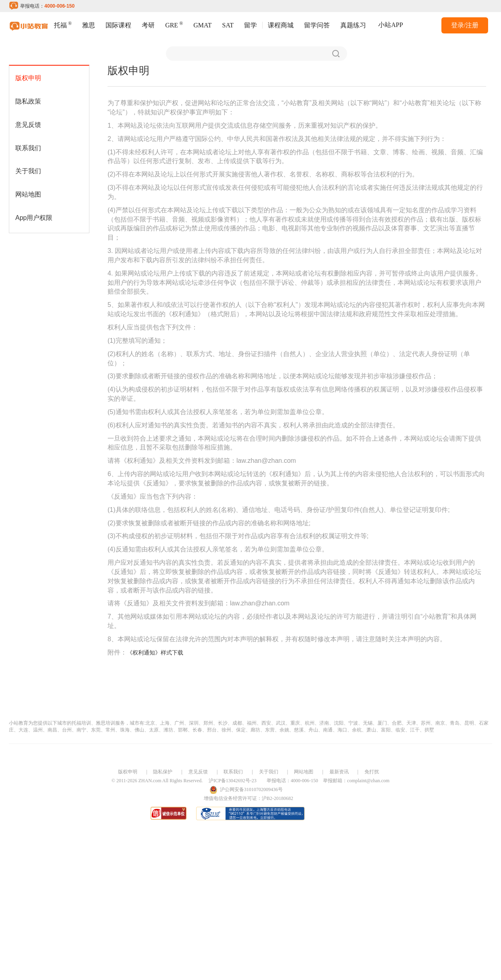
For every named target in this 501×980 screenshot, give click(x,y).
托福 (63, 24)
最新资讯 (339, 772)
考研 (148, 25)
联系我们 (28, 148)
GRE (174, 24)
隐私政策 (28, 101)
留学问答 (317, 25)
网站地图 (28, 194)
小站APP (390, 25)
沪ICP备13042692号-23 (233, 781)
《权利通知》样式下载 (155, 653)
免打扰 (372, 772)
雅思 (89, 25)
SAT (228, 25)
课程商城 (281, 25)
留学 (250, 25)
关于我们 (28, 171)
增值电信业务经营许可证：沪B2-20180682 (248, 798)
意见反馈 (28, 125)
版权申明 (28, 78)
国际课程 (118, 25)
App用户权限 (34, 218)
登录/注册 (465, 25)
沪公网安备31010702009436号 (251, 789)
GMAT (202, 25)
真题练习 (353, 25)
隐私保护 (163, 772)
